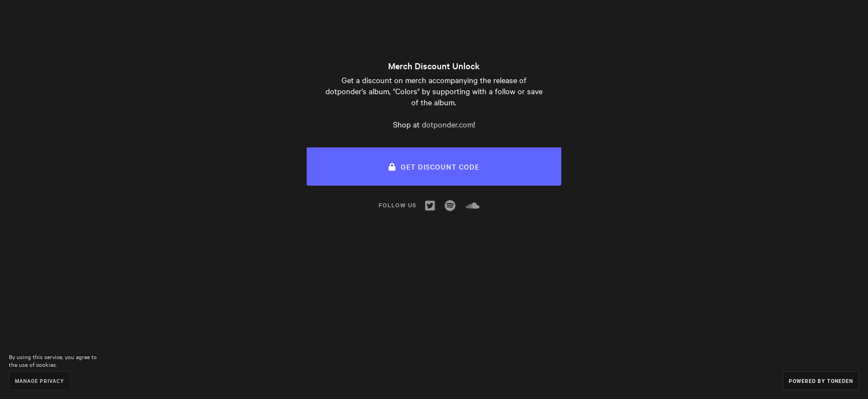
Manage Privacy (40, 380)
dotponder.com (448, 124)
